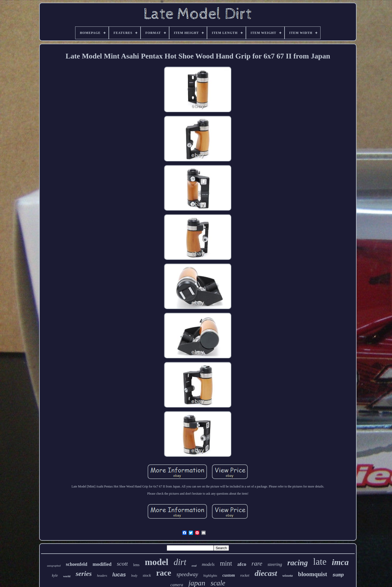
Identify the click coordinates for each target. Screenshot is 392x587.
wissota (288, 575)
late (320, 562)
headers (102, 576)
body (134, 576)
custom (229, 575)
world (67, 576)
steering (275, 564)
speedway (187, 574)
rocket (245, 575)
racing (298, 563)
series (84, 574)
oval (194, 566)
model (157, 562)
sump (338, 575)
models (208, 564)
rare (257, 563)
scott (122, 564)
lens (136, 565)
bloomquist (313, 574)
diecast (266, 573)
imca (340, 562)
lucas (119, 575)
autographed (54, 566)
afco (242, 564)
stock (147, 575)
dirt (180, 562)
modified (102, 564)
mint (226, 563)
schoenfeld (77, 564)
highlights (210, 575)
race (164, 573)
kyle (55, 575)
